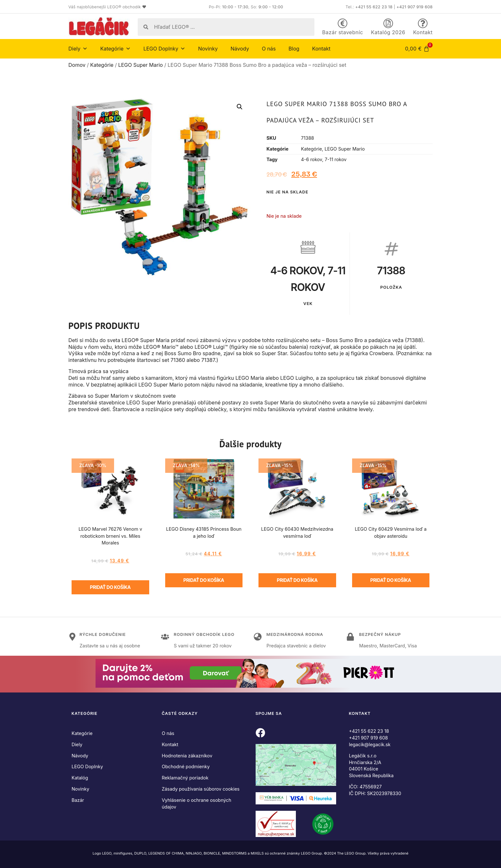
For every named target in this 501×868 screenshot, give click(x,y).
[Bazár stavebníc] (343, 23)
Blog (294, 49)
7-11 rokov (335, 159)
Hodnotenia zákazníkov (187, 756)
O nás (269, 49)
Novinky (208, 49)
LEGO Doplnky (164, 49)
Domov (77, 65)
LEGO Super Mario (141, 65)
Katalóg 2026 (388, 32)
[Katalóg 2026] (388, 23)
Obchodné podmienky (186, 766)
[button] (240, 107)
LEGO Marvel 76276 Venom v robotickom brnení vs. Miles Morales (110, 536)
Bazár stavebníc (343, 32)
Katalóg (80, 778)
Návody (240, 49)
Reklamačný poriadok (185, 778)
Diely (78, 49)
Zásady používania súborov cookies (200, 789)
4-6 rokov (312, 159)
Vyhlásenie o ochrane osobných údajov (197, 803)
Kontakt (423, 32)
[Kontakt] (423, 23)
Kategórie (116, 49)
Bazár (78, 800)
